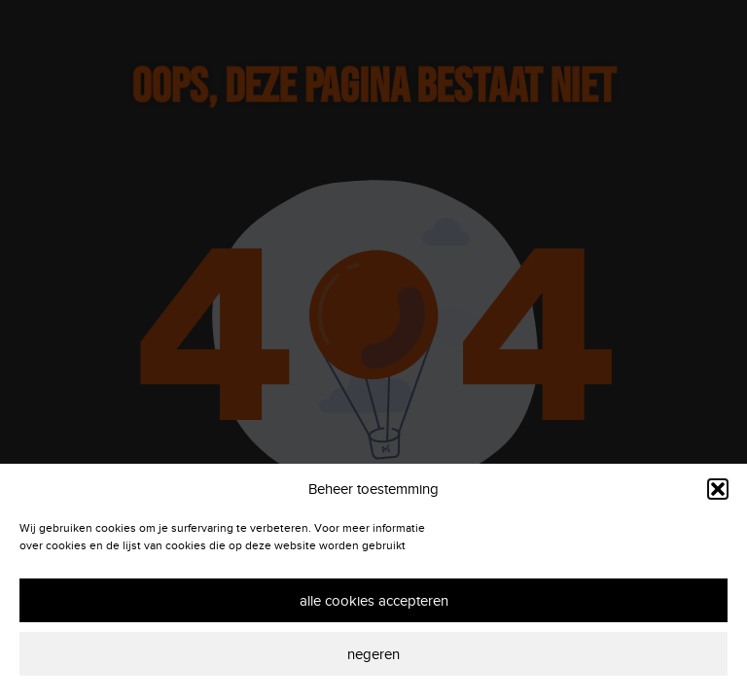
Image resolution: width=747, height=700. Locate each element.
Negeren (373, 654)
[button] (718, 489)
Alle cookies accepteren (374, 601)
